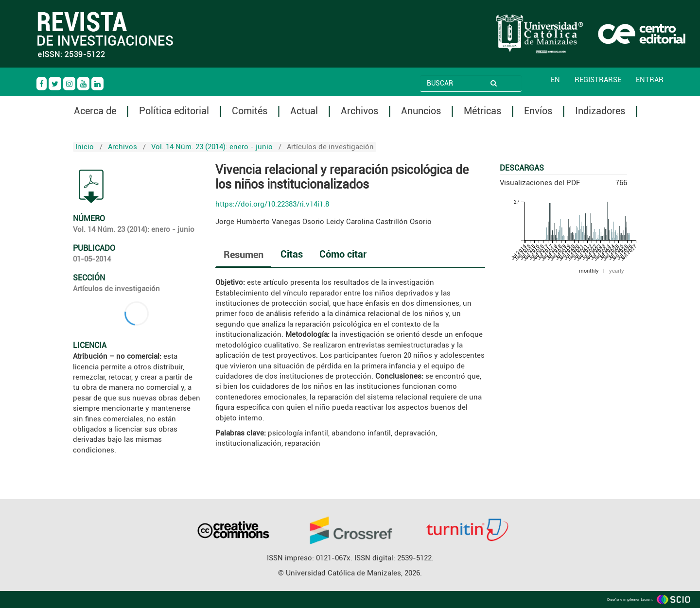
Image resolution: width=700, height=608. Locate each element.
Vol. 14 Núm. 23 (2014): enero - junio (212, 147)
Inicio (85, 147)
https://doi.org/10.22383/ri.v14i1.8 (272, 204)
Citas (292, 254)
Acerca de (95, 111)
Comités (250, 111)
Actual (304, 111)
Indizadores (600, 111)
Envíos (538, 111)
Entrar (650, 80)
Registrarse (598, 80)
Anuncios (421, 111)
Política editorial (174, 111)
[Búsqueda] (457, 83)
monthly (589, 271)
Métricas (482, 111)
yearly (617, 271)
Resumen (244, 255)
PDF (91, 187)
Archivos (359, 111)
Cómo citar (343, 254)
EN (555, 80)
